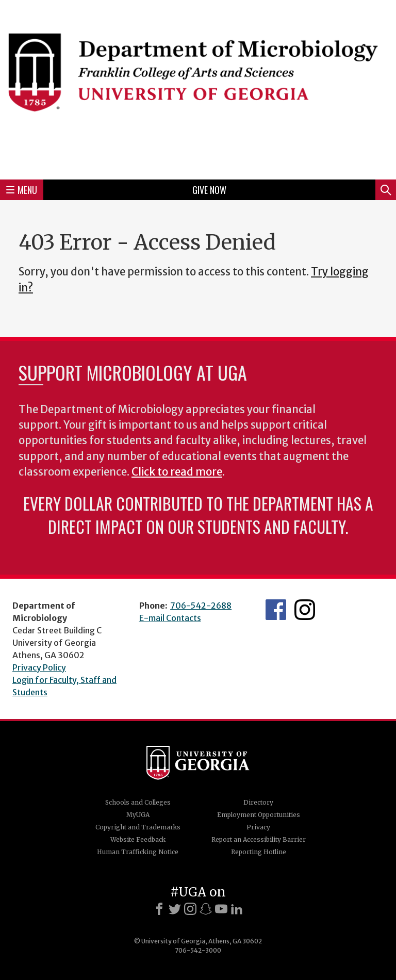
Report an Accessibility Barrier (259, 839)
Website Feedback (138, 839)
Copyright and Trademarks (138, 827)
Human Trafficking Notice (138, 852)
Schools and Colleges (138, 802)
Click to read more (177, 472)
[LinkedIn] (237, 909)
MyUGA (138, 815)
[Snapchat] (206, 909)
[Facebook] (159, 909)
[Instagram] (190, 909)
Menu (22, 190)
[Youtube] (221, 909)
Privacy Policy (39, 667)
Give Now (209, 190)
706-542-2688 (201, 606)
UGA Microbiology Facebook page (276, 610)
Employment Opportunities (259, 815)
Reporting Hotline (259, 852)
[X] (175, 909)
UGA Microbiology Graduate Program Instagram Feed (305, 610)
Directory (258, 802)
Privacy (258, 827)
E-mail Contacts (170, 618)
